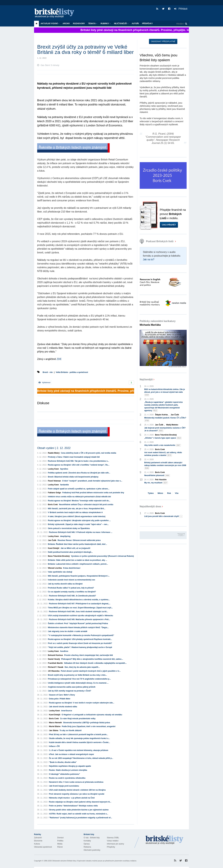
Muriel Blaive (55, 726)
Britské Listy (164, 840)
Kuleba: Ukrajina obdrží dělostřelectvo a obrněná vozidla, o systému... (79, 600)
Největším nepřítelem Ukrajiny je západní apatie (70, 766)
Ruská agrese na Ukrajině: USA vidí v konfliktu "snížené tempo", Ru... (79, 465)
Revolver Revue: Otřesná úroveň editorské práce (79, 540)
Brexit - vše (48, 372)
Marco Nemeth (56, 723)
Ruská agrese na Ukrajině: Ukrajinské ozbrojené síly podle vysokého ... (79, 520)
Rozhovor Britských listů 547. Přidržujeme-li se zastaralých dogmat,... (80, 604)
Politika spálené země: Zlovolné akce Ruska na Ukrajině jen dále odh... (79, 473)
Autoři (135, 24)
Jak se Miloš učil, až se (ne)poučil (75, 548)
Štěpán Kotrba (161, 415)
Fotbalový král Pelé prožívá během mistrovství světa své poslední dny (93, 493)
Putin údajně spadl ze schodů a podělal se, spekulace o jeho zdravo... (79, 489)
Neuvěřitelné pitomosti (157, 476)
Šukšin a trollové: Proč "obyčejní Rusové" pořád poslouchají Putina (78, 623)
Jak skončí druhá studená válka (63, 707)
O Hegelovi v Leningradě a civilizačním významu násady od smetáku (92, 715)
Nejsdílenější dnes (151, 506)
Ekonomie (38, 841)
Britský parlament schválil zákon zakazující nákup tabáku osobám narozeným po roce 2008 (165, 466)
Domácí (60, 838)
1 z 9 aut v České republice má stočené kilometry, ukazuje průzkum (79, 750)
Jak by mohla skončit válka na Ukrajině (65, 584)
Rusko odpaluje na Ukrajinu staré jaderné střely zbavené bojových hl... (80, 802)
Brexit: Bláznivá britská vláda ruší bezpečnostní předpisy (73, 477)
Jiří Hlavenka (54, 671)
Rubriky (106, 24)
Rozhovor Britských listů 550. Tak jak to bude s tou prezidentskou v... (79, 461)
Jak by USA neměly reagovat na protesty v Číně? (70, 691)
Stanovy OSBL (113, 838)
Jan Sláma (54, 730)
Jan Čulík (52, 540)
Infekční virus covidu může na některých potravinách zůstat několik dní (79, 497)
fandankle (64, 485)
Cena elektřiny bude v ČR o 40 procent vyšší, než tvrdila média (89, 453)
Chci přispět (169, 225)
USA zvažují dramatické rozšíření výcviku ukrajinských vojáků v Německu (81, 616)
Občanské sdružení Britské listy (64, 861)
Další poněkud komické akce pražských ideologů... (70, 552)
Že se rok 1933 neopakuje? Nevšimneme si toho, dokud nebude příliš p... (81, 758)
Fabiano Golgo (55, 493)
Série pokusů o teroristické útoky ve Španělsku (69, 528)
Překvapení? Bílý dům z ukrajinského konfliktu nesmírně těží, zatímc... (92, 659)
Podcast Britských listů (157, 241)
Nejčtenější (121, 24)
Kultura (37, 844)
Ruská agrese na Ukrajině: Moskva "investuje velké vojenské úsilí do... (79, 501)
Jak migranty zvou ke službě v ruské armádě (68, 631)
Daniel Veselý (54, 659)
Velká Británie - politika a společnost (72, 372)
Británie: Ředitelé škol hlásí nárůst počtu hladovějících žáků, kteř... (78, 544)
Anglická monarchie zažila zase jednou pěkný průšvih (72, 687)
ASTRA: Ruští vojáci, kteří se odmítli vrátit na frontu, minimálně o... (79, 814)
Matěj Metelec (172, 425)
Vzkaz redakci (113, 841)
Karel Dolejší (54, 548)
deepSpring (65, 536)
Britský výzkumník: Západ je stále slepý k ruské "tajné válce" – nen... (78, 524)
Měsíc (160, 493)
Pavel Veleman (54, 481)
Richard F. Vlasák (56, 667)
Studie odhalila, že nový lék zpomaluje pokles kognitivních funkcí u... (80, 738)
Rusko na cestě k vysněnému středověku (67, 778)
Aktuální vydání (50, 24)
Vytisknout (44, 382)
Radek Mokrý (54, 453)
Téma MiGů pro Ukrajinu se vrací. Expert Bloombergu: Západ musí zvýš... (80, 608)
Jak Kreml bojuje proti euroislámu (64, 786)
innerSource (67, 711)
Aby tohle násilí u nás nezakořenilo (163, 445)
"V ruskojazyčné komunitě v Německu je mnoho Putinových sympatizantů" (81, 635)
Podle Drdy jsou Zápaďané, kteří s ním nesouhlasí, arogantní (89, 726)
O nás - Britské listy (92, 838)
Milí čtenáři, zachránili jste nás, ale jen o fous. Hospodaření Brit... (77, 509)
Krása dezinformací (72, 568)
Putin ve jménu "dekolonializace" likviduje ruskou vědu (73, 806)
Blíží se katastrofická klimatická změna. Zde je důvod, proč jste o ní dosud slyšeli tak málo (165, 392)
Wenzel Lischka (55, 568)
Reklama (87, 847)
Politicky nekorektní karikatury (158, 323)
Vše (177, 493)
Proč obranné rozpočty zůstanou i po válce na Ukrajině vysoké (77, 794)
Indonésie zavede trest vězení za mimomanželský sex (72, 580)
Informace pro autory (115, 844)
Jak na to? (149, 259)
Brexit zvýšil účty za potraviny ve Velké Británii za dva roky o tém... (78, 675)
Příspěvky (147, 24)
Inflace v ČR (54, 746)
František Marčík (55, 663)
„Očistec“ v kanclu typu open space (163, 438)
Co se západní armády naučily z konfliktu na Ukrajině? (72, 592)
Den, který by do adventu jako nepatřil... (82, 667)
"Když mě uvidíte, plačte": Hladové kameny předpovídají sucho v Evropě (80, 647)
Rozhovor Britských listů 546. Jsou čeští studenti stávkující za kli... (79, 612)
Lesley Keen (53, 469)
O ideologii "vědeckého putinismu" (64, 774)
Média (60, 844)
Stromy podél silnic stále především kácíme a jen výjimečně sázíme (79, 810)
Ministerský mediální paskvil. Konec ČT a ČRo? (165, 419)
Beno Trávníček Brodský (59, 556)
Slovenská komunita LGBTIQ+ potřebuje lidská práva (87, 723)
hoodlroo (64, 651)
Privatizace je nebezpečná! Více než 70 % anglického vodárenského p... (79, 679)
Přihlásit (181, 9)
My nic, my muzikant (156, 483)
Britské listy (56, 13)
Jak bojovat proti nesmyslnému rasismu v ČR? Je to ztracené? (165, 429)
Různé (60, 847)
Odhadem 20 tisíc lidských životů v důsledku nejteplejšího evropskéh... (95, 663)
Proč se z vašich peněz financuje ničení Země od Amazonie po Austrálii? (80, 643)
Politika (60, 841)
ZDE (59, 359)
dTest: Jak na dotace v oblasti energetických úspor (72, 754)
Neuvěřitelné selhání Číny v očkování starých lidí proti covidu (86, 505)
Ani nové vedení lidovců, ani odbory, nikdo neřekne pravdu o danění (163, 454)
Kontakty (87, 841)
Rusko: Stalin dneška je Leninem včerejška (68, 770)
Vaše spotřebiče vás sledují (60, 572)
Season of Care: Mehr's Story (62, 695)
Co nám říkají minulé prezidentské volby (78, 719)
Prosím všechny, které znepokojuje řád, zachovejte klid (89, 655)
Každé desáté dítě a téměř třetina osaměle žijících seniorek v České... (80, 742)
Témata (93, 24)
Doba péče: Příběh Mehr (60, 699)
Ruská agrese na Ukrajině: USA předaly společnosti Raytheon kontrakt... (80, 639)
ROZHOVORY (79, 24)
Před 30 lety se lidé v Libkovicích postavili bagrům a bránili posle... (79, 735)
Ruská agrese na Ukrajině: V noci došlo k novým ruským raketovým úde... (82, 703)
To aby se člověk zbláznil (70, 730)
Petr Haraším (161, 480)
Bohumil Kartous (56, 655)
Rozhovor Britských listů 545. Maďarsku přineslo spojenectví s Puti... (80, 619)
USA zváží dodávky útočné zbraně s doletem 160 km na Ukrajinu (77, 790)
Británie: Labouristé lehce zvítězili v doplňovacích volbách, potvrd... (78, 564)
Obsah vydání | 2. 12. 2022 (54, 448)
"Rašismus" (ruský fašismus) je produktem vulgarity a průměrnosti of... (81, 818)
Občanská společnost (43, 847)
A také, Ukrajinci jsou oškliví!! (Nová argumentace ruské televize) (77, 516)
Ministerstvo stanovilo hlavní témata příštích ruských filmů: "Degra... (78, 627)
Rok (169, 493)
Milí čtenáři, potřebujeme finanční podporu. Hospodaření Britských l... (79, 576)
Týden (151, 493)
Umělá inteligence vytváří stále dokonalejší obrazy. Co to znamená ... (78, 683)
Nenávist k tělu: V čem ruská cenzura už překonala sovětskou (76, 782)
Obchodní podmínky (92, 850)
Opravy (87, 844)
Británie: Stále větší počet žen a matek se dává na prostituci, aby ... (78, 560)
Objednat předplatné (163, 41)
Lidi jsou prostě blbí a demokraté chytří (163, 516)
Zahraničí (38, 838)
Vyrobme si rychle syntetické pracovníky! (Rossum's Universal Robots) (102, 556)
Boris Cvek (53, 505)
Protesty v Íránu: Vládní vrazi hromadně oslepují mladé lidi (74, 457)
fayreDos (64, 469)
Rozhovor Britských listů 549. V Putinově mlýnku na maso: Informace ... (81, 532)
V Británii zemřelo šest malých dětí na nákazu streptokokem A (75, 512)
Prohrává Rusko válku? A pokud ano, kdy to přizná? (71, 588)
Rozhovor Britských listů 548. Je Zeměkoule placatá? (73, 596)
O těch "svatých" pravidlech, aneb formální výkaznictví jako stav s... (92, 481)
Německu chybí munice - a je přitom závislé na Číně (72, 798)
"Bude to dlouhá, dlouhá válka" (63, 762)
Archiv (66, 24)
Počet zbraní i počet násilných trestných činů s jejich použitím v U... (91, 671)
